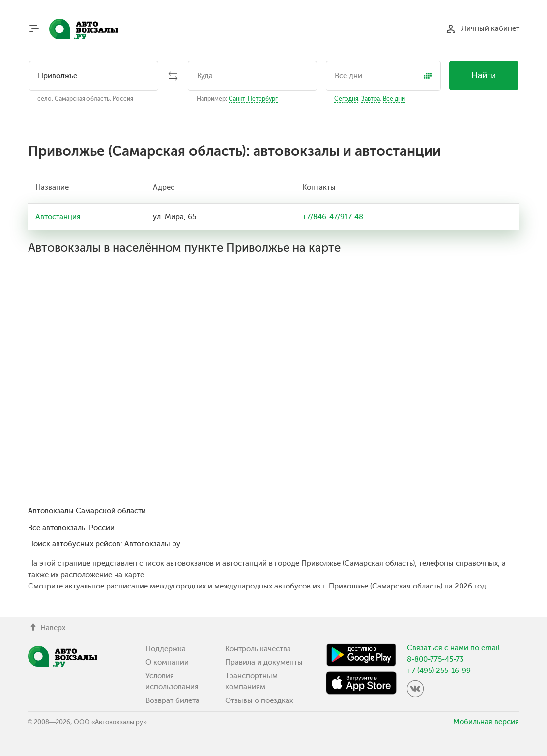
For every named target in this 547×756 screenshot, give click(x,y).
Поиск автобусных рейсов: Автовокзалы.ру (104, 544)
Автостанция (58, 217)
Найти (484, 75)
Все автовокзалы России (71, 528)
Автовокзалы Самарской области (87, 511)
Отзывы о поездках (259, 700)
